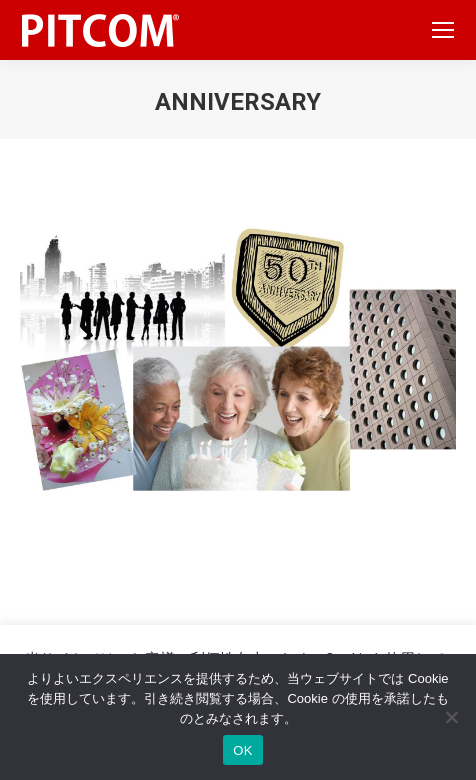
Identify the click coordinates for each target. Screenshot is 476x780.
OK (242, 750)
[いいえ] (451, 717)
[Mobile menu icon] (443, 30)
